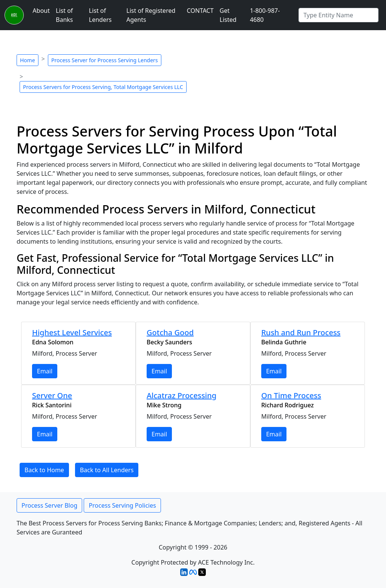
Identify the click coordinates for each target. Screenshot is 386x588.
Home (28, 60)
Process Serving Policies (122, 505)
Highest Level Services (72, 332)
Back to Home (44, 470)
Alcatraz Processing (182, 395)
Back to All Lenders (107, 470)
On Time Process (291, 395)
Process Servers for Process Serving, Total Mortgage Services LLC (103, 87)
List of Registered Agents (151, 15)
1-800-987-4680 (265, 15)
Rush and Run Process (301, 332)
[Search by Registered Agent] (339, 15)
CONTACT (200, 11)
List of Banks (64, 15)
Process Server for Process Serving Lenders (105, 60)
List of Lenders (100, 15)
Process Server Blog (49, 505)
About (41, 11)
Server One (52, 395)
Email (45, 371)
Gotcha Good (170, 332)
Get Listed (228, 15)
